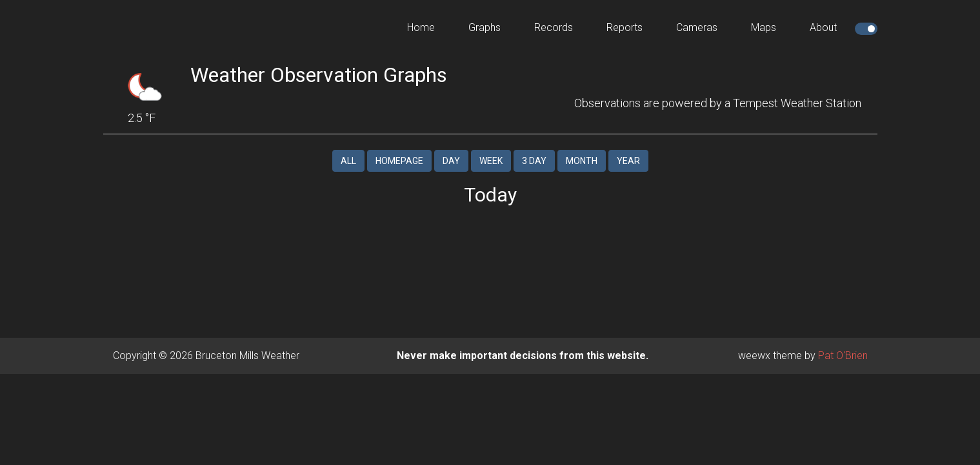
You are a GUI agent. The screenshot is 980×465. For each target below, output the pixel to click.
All (348, 150)
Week (491, 150)
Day (451, 150)
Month (582, 150)
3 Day (534, 150)
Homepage (399, 150)
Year (628, 150)
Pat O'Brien (843, 345)
